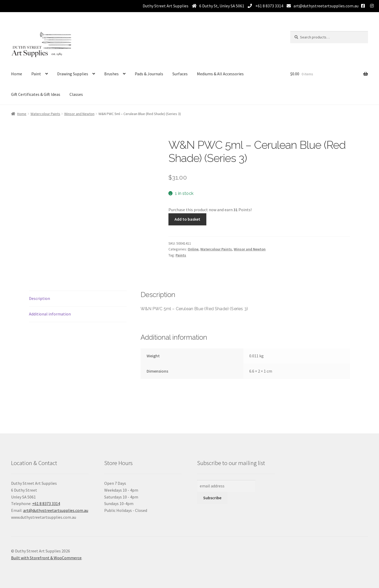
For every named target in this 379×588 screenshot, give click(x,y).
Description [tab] (39, 298)
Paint (36, 74)
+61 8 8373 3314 (269, 6)
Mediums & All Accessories (220, 74)
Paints (181, 255)
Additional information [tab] (50, 314)
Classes (76, 94)
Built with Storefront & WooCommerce (46, 558)
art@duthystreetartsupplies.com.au (326, 6)
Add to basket (187, 219)
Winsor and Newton (79, 114)
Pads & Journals (149, 74)
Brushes (111, 74)
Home (17, 74)
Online (193, 249)
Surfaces (180, 74)
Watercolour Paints (45, 114)
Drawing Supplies (73, 74)
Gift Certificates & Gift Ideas (36, 94)
